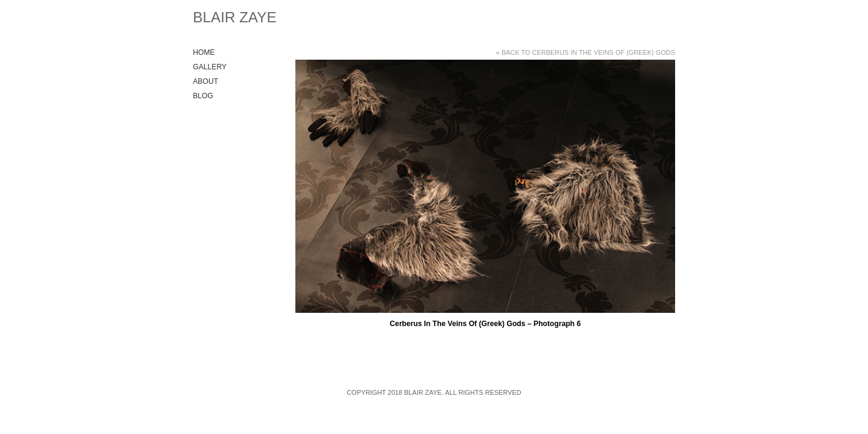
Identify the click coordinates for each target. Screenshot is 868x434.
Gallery (210, 67)
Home (204, 52)
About (206, 81)
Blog (203, 96)
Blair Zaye (235, 17)
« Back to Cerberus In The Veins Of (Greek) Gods (586, 52)
